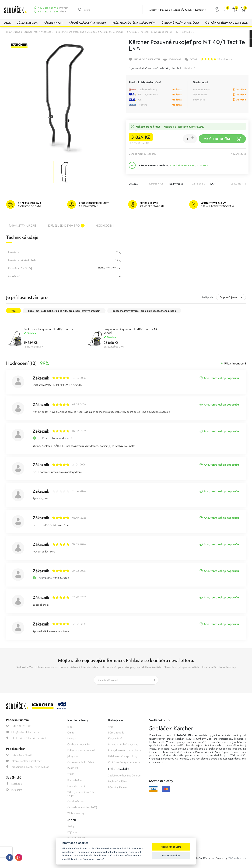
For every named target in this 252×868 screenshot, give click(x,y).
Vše (13, 311)
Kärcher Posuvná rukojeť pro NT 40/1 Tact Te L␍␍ (167, 32)
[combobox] (231, 297)
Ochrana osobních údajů (81, 762)
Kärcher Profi (31, 32)
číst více (188, 68)
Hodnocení (105, 226)
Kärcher (180, 739)
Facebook (14, 784)
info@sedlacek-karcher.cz (23, 732)
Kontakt (199, 10)
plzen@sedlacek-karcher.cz (24, 761)
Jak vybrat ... (74, 756)
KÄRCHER (73, 768)
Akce (111, 727)
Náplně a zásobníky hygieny (123, 744)
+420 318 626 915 (48, 8)
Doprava (72, 738)
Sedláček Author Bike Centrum (125, 775)
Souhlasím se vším (171, 847)
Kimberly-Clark (76, 780)
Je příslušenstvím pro (66, 226)
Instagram (14, 790)
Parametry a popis (23, 226)
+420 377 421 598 (48, 12)
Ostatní (133, 32)
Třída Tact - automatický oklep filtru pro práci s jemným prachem (64, 311)
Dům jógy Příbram (118, 787)
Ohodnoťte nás (76, 801)
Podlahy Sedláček (118, 781)
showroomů (169, 752)
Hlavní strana (13, 32)
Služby (153, 10)
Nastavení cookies (171, 856)
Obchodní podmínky (78, 744)
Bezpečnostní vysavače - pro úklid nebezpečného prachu (144, 311)
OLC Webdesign (237, 858)
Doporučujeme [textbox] (228, 297)
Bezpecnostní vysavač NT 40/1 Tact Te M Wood (130, 331)
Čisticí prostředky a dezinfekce (124, 762)
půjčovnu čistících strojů (191, 749)
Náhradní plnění (76, 786)
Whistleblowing (76, 813)
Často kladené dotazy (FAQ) (82, 807)
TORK (71, 774)
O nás (71, 733)
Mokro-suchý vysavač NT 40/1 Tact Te (48, 329)
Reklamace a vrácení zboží (81, 750)
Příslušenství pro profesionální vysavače (76, 32)
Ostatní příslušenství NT (113, 32)
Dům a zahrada (116, 733)
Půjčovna (165, 10)
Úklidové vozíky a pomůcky (123, 756)
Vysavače (46, 32)
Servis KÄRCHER (182, 10)
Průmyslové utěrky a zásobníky (125, 750)
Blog (70, 727)
